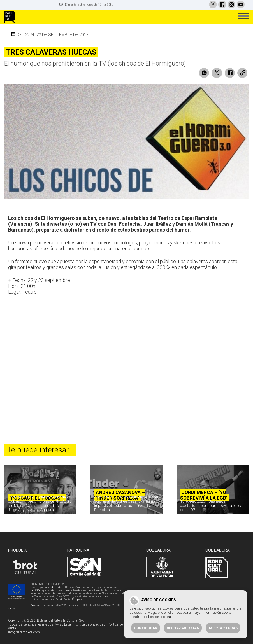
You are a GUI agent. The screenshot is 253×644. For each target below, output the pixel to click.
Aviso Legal (63, 624)
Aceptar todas (223, 628)
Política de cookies (121, 624)
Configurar (146, 628)
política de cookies (157, 617)
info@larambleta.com (24, 632)
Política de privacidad (90, 624)
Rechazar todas (183, 628)
